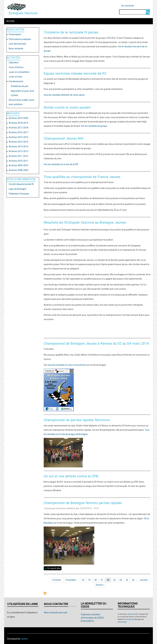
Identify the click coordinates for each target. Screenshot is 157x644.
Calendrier (14, 63)
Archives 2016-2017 (18, 132)
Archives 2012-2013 (18, 151)
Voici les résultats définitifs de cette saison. (64, 95)
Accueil (11, 21)
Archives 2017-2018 (18, 128)
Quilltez (24, 639)
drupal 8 (130, 619)
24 (122, 580)
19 (90, 580)
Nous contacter (16, 49)
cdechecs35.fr (133, 614)
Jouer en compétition (19, 72)
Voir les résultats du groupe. (94, 126)
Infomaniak (122, 622)
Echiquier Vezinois (23, 13)
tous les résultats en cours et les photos (67, 365)
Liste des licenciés (17, 44)
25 (128, 580)
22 (109, 580)
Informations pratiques (20, 39)
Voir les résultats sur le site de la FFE (61, 164)
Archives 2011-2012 (18, 156)
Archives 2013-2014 (18, 147)
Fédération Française (19, 194)
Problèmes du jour (20, 86)
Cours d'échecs (16, 67)
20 (96, 580)
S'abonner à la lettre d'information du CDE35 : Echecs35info (93, 618)
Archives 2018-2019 (18, 123)
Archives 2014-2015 (18, 142)
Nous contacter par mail (56, 613)
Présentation (15, 34)
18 (84, 580)
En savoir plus (55, 568)
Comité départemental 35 (21, 184)
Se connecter (128, 6)
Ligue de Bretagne (18, 189)
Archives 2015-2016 (18, 137)
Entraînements (16, 81)
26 (134, 580)
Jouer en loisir (15, 77)
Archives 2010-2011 (18, 161)
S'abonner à (45, 593)
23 (115, 580)
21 (103, 580)
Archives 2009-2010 (18, 165)
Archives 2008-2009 (18, 170)
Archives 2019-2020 (18, 118)
